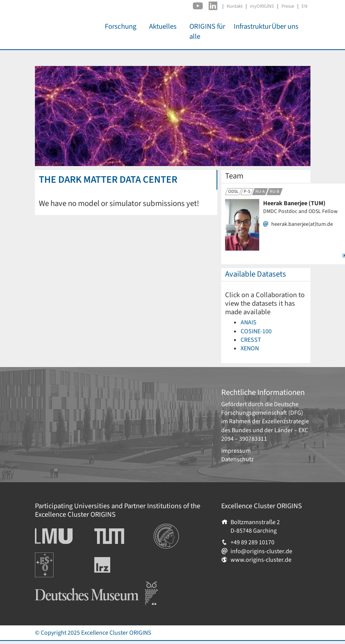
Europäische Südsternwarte (55, 561)
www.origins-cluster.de (261, 560)
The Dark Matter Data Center (108, 180)
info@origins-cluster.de (261, 551)
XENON (250, 348)
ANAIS (249, 322)
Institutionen (171, 528)
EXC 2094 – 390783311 (265, 435)
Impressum (236, 451)
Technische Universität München (124, 536)
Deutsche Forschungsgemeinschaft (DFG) (262, 409)
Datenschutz (238, 459)
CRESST (251, 340)
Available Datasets (256, 274)
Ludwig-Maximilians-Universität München (62, 536)
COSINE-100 (256, 331)
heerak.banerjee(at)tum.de (302, 224)
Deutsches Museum (60, 585)
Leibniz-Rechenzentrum (115, 565)
